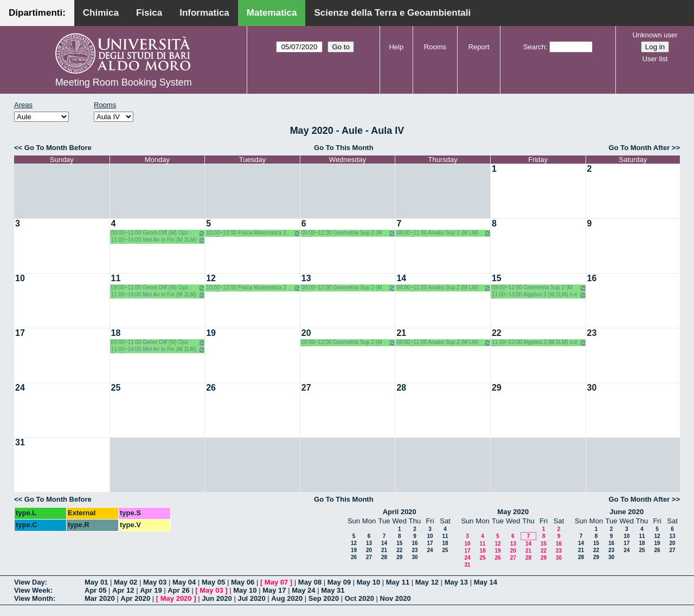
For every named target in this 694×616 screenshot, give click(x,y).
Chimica (101, 13)
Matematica (272, 13)
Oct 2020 (359, 598)
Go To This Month (344, 148)
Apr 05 (95, 590)
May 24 (303, 590)
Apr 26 (178, 590)
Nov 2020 (396, 598)
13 (306, 278)
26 (211, 388)
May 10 (368, 582)
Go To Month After (640, 148)
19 (211, 333)
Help (396, 47)
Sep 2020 (324, 598)
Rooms (435, 47)
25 (116, 388)
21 (401, 333)
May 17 (274, 590)
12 (211, 278)
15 (497, 278)
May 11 (398, 582)
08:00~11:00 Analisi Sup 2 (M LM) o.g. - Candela (444, 233)
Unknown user (655, 35)
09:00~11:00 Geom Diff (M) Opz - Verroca (159, 233)
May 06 (243, 582)
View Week (32, 590)
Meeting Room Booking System (124, 82)
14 (401, 278)
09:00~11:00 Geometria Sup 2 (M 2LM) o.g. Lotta (539, 288)
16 (592, 278)
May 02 (126, 582)
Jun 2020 (217, 598)
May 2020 (513, 512)
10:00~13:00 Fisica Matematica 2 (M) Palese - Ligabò (253, 233)
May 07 (276, 582)
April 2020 (400, 512)
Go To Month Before (58, 148)
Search (534, 47)
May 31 (333, 590)
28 (401, 388)
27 (306, 388)
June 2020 (626, 512)
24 (20, 388)
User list (655, 59)
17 (20, 333)
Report (479, 47)
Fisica (149, 13)
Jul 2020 (251, 598)
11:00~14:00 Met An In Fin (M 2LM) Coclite (159, 240)
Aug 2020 (287, 598)
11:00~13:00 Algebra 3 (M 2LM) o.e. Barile (539, 295)
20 (306, 333)
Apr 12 (123, 590)
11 (116, 278)
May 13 (456, 582)
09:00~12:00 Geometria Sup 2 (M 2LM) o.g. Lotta (349, 233)
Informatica (204, 13)
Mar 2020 (100, 598)
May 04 (184, 582)
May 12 (427, 582)
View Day (30, 582)
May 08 (310, 582)
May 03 (155, 582)
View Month (34, 598)
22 (497, 333)
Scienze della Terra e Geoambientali (392, 13)
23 (592, 333)
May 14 (486, 582)
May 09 (339, 582)
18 (116, 333)
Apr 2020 (135, 598)
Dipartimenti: (37, 13)
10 (20, 278)
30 (592, 388)
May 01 (96, 582)
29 (497, 388)
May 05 (213, 582)
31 (20, 442)
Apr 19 (151, 590)
